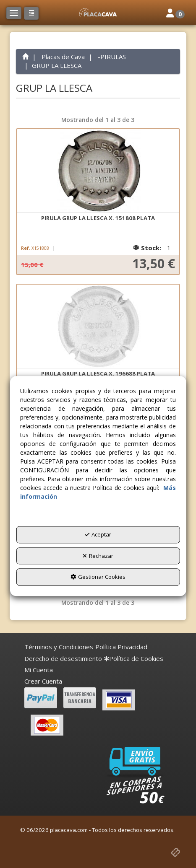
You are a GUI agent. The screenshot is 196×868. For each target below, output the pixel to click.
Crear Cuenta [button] (43, 681)
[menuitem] (59, 647)
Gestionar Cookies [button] (98, 577)
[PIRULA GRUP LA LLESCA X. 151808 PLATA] (98, 171)
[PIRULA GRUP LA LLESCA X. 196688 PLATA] (98, 326)
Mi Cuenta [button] (39, 670)
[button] (98, 13)
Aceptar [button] (98, 534)
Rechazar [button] (98, 556)
